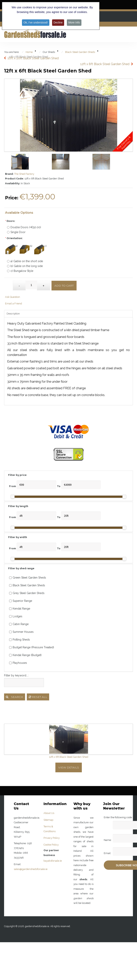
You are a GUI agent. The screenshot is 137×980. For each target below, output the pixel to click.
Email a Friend (14, 304)
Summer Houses (21, 632)
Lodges (16, 616)
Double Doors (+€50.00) (24, 227)
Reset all (38, 697)
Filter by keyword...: (16, 675)
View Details (69, 767)
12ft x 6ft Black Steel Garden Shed (69, 757)
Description (13, 314)
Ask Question (13, 297)
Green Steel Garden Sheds (28, 578)
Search (14, 697)
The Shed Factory (24, 174)
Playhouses (18, 663)
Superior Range (21, 601)
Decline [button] (58, 22)
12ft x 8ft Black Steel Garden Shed (105, 64)
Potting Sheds (20, 640)
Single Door (16, 232)
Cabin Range (19, 624)
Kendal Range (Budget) (25, 655)
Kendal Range (20, 609)
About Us (49, 813)
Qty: (9, 284)
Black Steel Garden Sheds (27, 585)
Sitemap (48, 820)
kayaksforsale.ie (53, 861)
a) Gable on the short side (25, 261)
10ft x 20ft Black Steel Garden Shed (33, 58)
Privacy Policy (52, 838)
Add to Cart (64, 286)
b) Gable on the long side (25, 266)
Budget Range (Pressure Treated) (32, 647)
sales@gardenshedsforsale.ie (31, 869)
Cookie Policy (51, 845)
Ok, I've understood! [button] (35, 22)
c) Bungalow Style (20, 271)
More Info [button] (74, 22)
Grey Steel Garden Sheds (27, 593)
